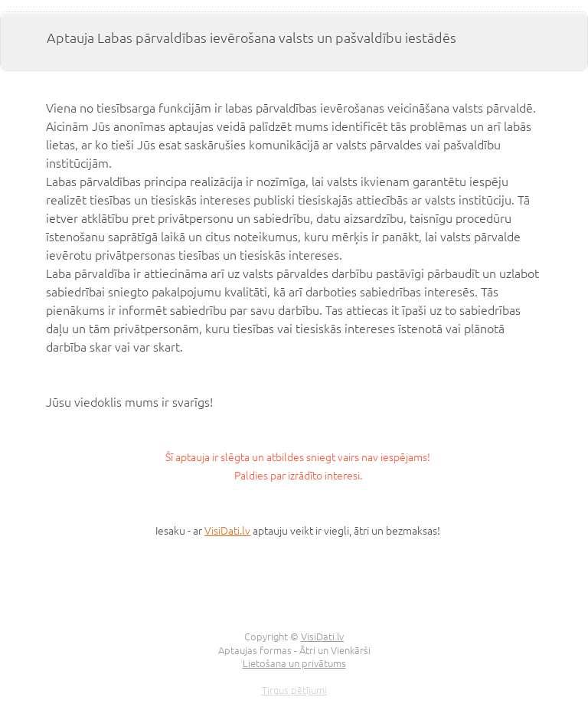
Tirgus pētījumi (294, 690)
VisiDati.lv (227, 530)
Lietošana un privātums (294, 663)
